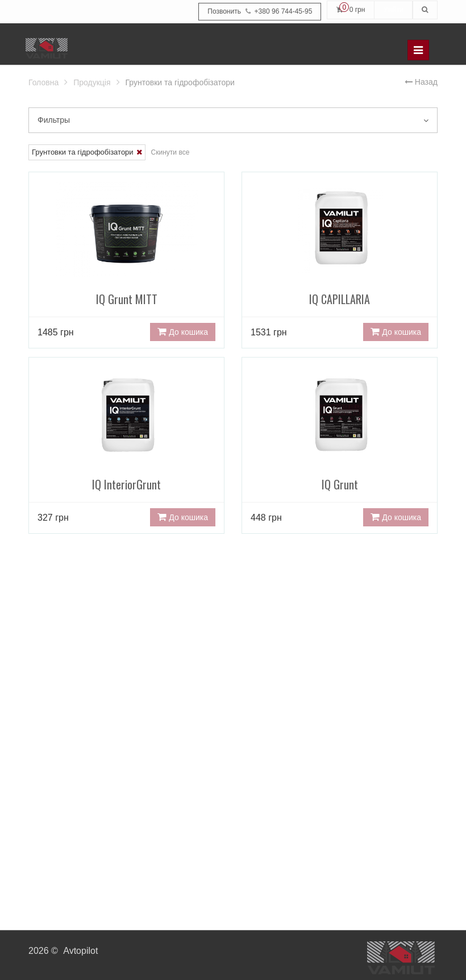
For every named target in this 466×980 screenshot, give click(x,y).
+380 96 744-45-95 (260, 12)
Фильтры (233, 120)
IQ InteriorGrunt (126, 445)
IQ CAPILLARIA (340, 260)
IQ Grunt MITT (126, 260)
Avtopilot (80, 951)
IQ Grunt (340, 445)
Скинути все (170, 152)
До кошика (183, 332)
